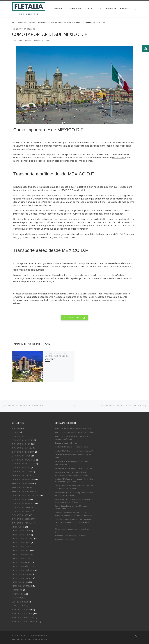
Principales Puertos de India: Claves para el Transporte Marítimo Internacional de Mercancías (73, 514)
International (19, 598)
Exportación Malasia (22, 484)
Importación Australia (23, 539)
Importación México (67, 22)
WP (23, 639)
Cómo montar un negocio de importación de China (72, 530)
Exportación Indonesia (23, 452)
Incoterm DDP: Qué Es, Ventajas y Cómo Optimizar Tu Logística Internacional (74, 494)
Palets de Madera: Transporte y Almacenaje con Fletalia (73, 456)
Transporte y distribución (25, 622)
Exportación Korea (21, 468)
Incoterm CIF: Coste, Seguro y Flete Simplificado (73, 468)
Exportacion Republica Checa (26, 495)
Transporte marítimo (22, 614)
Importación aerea (21, 535)
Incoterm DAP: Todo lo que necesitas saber (71, 447)
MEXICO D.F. (118, 158)
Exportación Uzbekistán (24, 519)
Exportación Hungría (22, 448)
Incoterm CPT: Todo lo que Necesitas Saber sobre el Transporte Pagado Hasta (74, 480)
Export (15, 432)
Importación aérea (21, 531)
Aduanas (16, 428)
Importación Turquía (22, 578)
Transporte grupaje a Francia (66, 443)
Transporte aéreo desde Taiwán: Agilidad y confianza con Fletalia (71, 438)
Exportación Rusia (21, 499)
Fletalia (19, 41)
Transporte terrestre (23, 618)
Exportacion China (21, 444)
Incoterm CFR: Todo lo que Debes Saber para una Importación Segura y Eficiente (74, 501)
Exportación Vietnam (22, 523)
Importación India (21, 554)
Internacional (19, 594)
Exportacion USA (20, 515)
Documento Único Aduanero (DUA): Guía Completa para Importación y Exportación (74, 487)
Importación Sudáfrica (23, 570)
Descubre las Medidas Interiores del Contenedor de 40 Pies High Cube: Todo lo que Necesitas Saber (73, 522)
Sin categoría (19, 606)
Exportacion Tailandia (23, 507)
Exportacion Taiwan (22, 511)
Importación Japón (21, 558)
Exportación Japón (21, 456)
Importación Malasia (22, 562)
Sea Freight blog (20, 602)
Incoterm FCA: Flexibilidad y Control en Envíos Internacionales (72, 463)
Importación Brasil (21, 543)
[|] (29, 8)
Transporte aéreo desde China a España (70, 536)
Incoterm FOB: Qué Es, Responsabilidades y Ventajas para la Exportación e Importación (72, 474)
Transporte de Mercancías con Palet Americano (73, 428)
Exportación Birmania (22, 440)
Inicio (14, 22)
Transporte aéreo (21, 610)
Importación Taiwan (21, 574)
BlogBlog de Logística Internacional (32, 22)
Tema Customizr (44, 639)
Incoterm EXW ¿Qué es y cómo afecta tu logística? (74, 451)
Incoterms (17, 590)
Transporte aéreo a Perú (64, 540)
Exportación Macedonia (23, 480)
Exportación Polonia (22, 487)
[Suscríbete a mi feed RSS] (136, 636)
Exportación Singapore (23, 503)
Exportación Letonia (22, 472)
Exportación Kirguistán (23, 464)
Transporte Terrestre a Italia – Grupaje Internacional (74, 432)
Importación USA (20, 582)
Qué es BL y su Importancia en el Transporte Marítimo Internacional (72, 507)
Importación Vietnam (22, 586)
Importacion (52, 22)
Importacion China (21, 551)
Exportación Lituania (22, 476)
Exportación (18, 436)
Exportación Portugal (23, 491)
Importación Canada (22, 547)
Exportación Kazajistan (23, 460)
